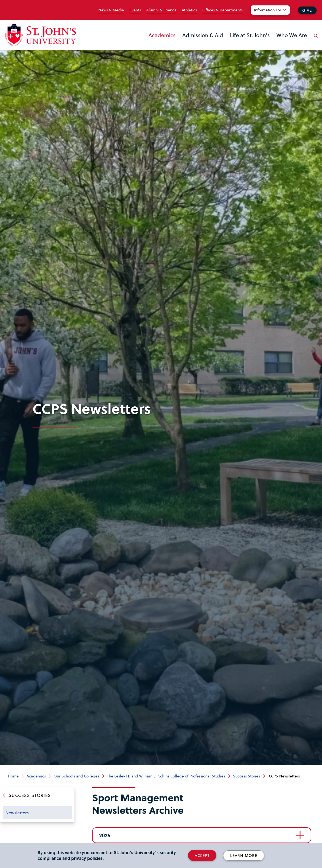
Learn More (244, 855)
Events (135, 10)
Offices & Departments (222, 10)
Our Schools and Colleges (76, 776)
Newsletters (17, 813)
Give (307, 10)
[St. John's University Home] (41, 35)
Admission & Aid (203, 35)
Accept (202, 855)
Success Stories (246, 776)
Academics (162, 35)
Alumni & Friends (161, 10)
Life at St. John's (250, 35)
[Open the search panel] (315, 40)
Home (13, 776)
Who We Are (292, 35)
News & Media (111, 10)
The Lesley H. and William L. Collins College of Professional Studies (166, 776)
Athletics (189, 10)
